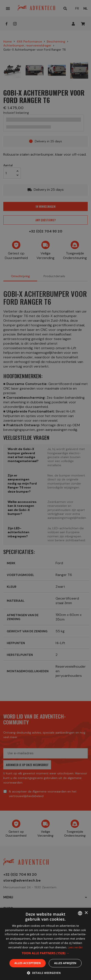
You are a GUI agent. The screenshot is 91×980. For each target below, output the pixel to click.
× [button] (86, 913)
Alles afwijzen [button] (65, 963)
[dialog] (45, 490)
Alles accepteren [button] (28, 963)
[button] (45, 953)
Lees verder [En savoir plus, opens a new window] (75, 947)
